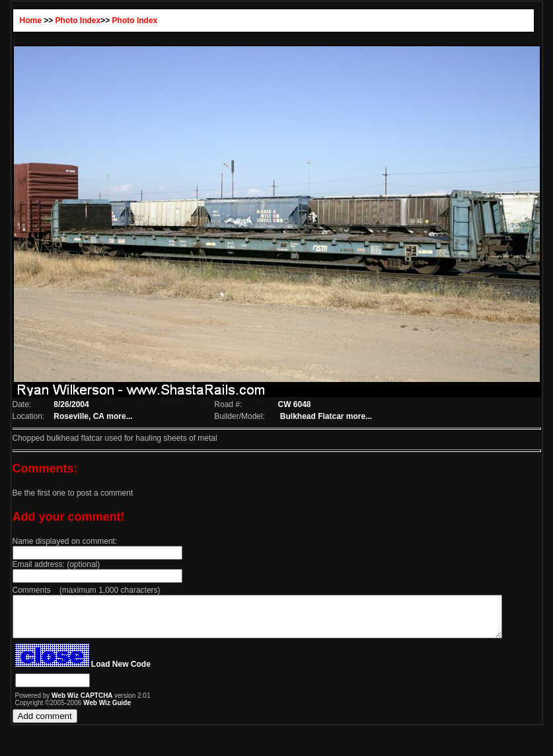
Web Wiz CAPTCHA (73, 703)
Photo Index (68, 20)
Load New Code (110, 672)
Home (20, 20)
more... (111, 416)
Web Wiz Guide (97, 711)
